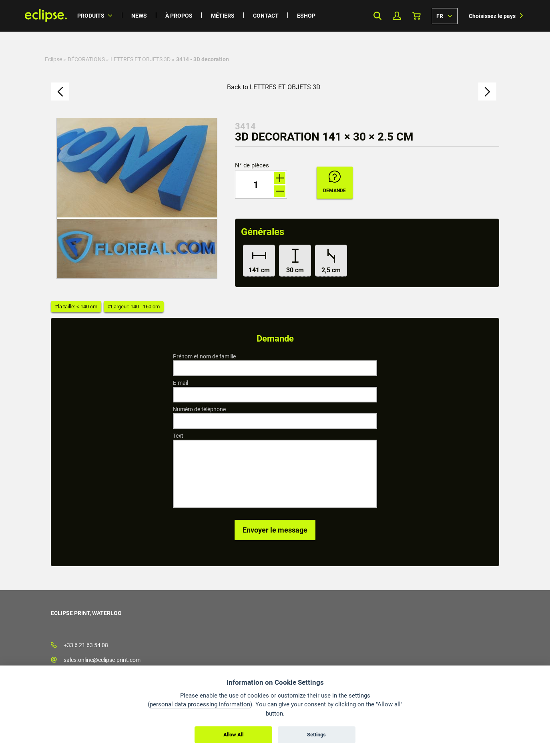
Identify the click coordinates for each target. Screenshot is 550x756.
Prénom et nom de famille (204, 356)
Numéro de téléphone (199, 409)
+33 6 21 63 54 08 (86, 645)
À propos (179, 16)
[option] (137, 198)
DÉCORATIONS (86, 59)
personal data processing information (200, 704)
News (139, 16)
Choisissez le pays (492, 16)
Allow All (233, 735)
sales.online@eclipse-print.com (102, 660)
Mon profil (397, 16)
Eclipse (53, 59)
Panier (417, 16)
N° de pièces (252, 166)
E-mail (181, 383)
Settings (316, 735)
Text (178, 436)
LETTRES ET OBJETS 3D (141, 59)
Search (377, 16)
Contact (266, 16)
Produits (91, 16)
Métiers (223, 16)
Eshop (306, 16)
